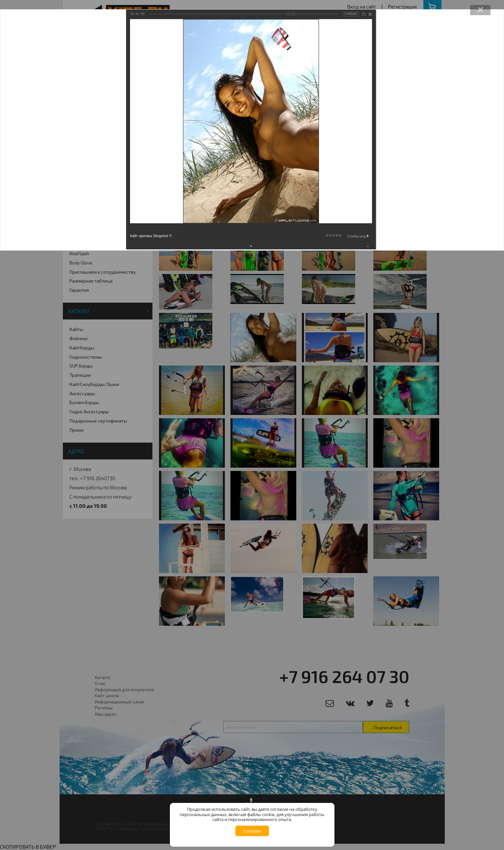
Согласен (252, 831)
